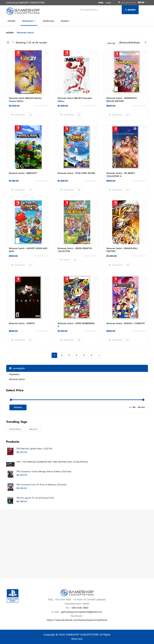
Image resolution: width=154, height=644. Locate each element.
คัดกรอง (18, 407)
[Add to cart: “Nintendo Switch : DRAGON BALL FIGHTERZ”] (116, 265)
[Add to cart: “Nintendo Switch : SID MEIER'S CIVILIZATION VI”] (116, 190)
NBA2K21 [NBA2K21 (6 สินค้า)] (33, 429)
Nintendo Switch (17, 379)
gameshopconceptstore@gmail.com (82, 612)
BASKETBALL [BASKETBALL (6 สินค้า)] (15, 429)
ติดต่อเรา (65, 21)
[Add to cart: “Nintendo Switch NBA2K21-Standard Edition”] (67, 115)
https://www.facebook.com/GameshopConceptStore (77, 620)
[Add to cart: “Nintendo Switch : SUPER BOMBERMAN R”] (67, 340)
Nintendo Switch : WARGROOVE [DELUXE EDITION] (122, 100)
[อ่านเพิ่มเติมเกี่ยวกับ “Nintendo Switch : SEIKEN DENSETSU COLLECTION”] (65, 260)
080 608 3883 (80, 608)
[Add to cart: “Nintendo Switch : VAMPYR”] (18, 340)
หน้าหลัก (11, 21)
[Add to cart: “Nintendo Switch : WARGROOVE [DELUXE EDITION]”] (116, 115)
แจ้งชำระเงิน (48, 21)
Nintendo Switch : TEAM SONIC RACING (76, 173)
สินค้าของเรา (29, 21)
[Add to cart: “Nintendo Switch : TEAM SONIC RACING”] (67, 190)
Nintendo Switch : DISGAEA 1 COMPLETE (126, 323)
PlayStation (15, 374)
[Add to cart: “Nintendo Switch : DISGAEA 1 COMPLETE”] (116, 340)
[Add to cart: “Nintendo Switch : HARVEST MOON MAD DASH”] (18, 265)
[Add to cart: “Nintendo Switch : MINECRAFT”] (18, 190)
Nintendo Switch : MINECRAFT (23, 173)
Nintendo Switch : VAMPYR (22, 323)
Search (130, 10)
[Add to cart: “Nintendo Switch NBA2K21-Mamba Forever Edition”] (18, 115)
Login (108, 3)
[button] (135, 3)
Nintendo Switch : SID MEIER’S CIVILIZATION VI (121, 175)
